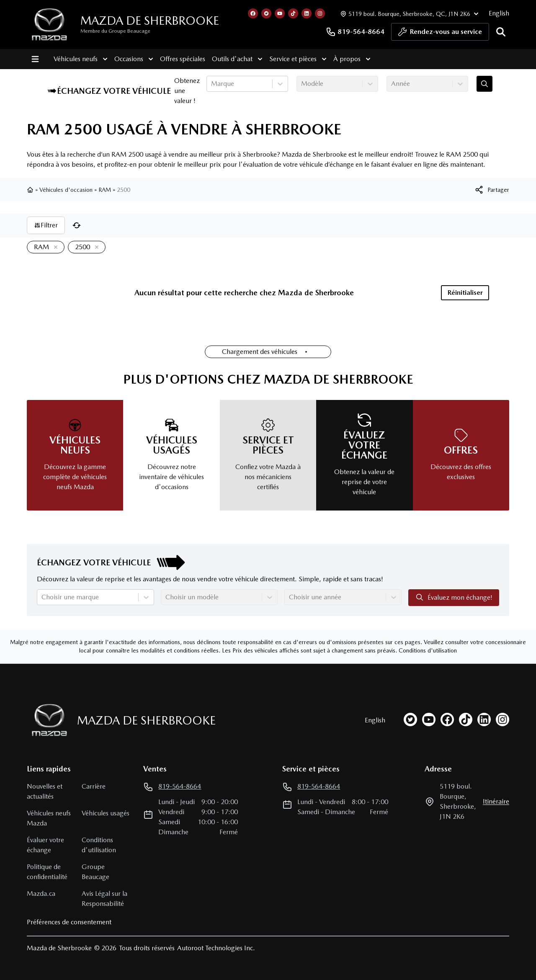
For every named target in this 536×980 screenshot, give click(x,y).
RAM (105, 190)
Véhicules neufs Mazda (49, 818)
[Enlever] (54, 248)
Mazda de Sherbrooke (150, 21)
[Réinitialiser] (77, 225)
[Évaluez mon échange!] (484, 84)
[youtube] (429, 720)
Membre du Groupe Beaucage (115, 31)
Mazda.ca (41, 894)
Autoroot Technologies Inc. (216, 948)
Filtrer (46, 225)
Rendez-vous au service (440, 34)
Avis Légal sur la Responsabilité (104, 899)
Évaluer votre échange (45, 845)
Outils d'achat (237, 59)
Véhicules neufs (81, 59)
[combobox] (212, 84)
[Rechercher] (501, 32)
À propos (352, 59)
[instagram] (502, 720)
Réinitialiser (465, 293)
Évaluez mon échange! (454, 597)
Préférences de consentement (69, 922)
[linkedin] (484, 720)
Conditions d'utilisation (428, 650)
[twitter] (410, 720)
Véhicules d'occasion (66, 190)
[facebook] (447, 720)
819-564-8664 (355, 32)
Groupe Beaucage (95, 872)
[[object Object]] (492, 190)
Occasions (134, 59)
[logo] (49, 24)
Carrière (94, 786)
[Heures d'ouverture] (408, 14)
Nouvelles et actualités (45, 791)
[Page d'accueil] (47, 720)
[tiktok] (466, 720)
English (499, 13)
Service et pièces (298, 59)
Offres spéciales (183, 59)
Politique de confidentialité (47, 872)
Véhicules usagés (106, 813)
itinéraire (496, 801)
